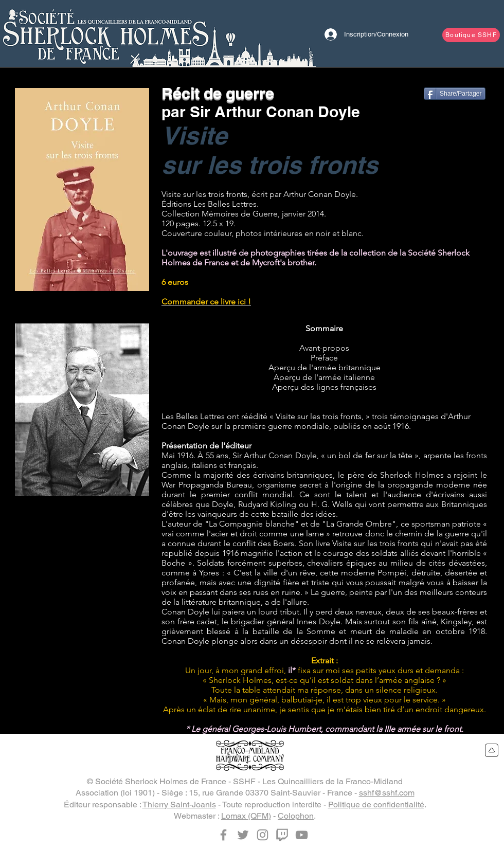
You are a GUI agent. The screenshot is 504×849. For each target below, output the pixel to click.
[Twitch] (282, 835)
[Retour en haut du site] (492, 750)
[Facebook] (223, 835)
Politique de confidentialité (376, 805)
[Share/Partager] (455, 94)
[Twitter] (243, 835)
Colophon (296, 816)
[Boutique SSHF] (471, 35)
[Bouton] (105, 33)
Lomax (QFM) (246, 816)
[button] (82, 410)
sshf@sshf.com (387, 793)
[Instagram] (263, 835)
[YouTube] (302, 835)
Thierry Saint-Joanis (179, 805)
